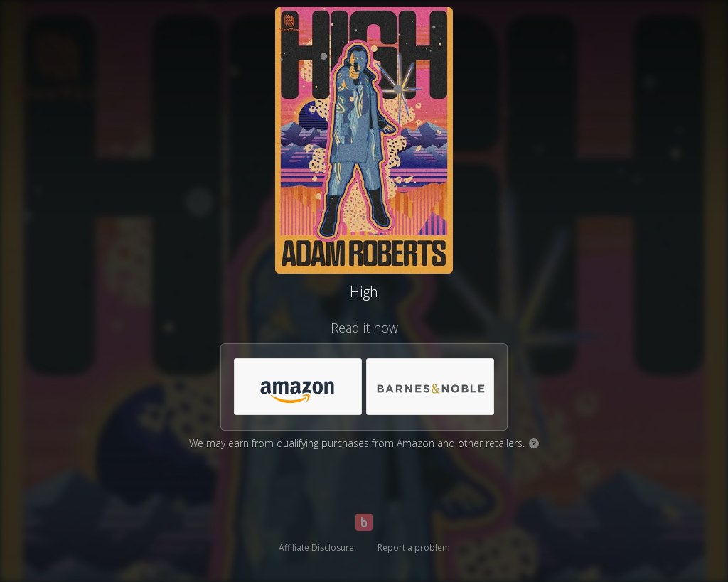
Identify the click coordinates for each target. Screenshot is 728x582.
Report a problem (414, 548)
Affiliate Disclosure (316, 548)
